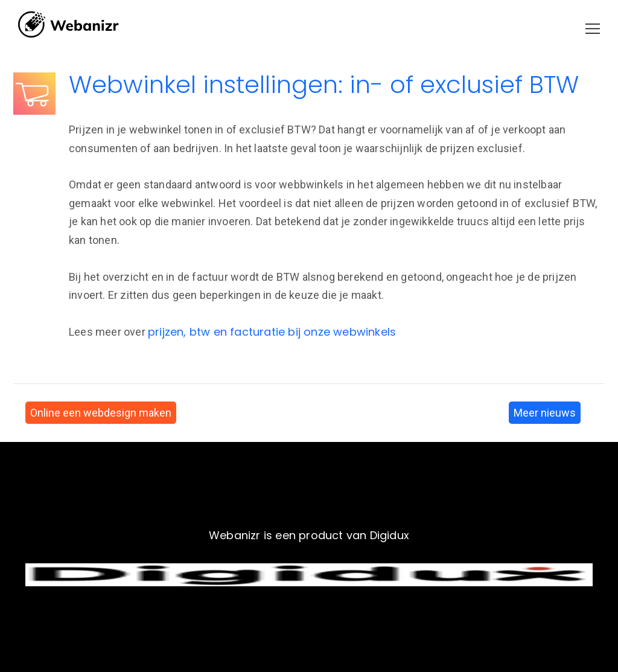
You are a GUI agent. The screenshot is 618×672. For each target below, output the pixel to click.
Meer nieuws (545, 413)
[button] (593, 29)
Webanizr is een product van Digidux (309, 535)
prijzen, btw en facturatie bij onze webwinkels (272, 332)
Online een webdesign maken (101, 413)
